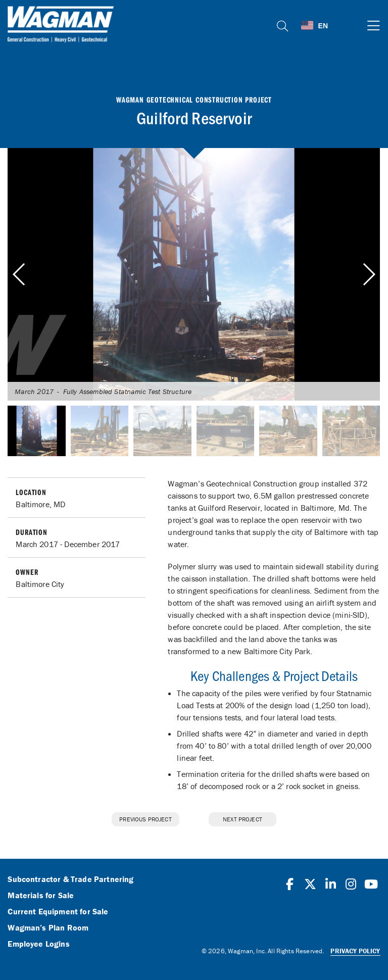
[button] (369, 274)
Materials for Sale (41, 896)
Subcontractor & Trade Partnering (70, 879)
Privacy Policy (355, 951)
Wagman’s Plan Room (48, 928)
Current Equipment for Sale (58, 912)
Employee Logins (38, 944)
